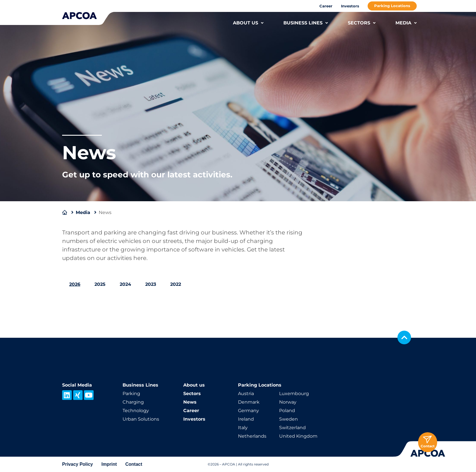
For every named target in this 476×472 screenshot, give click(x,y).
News (190, 402)
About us (194, 385)
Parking (131, 394)
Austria (246, 394)
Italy (243, 428)
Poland (287, 411)
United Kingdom (298, 436)
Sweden (288, 419)
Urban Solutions (141, 419)
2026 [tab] (75, 284)
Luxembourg (294, 394)
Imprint (109, 464)
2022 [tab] (176, 284)
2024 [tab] (125, 284)
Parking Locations (392, 6)
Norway (288, 402)
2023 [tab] (151, 284)
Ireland (246, 419)
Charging (133, 402)
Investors (350, 6)
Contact (134, 464)
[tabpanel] (238, 301)
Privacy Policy (78, 464)
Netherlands (252, 436)
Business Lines (140, 385)
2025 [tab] (100, 284)
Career (326, 6)
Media (83, 212)
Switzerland (292, 428)
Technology (136, 411)
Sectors (192, 394)
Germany (248, 411)
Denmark (249, 402)
